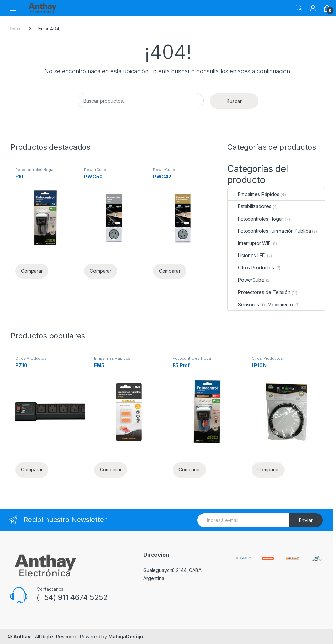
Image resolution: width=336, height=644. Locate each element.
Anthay (22, 636)
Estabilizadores (250, 206)
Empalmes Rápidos (254, 194)
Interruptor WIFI (250, 243)
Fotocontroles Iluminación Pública (269, 231)
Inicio (16, 29)
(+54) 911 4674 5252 (72, 597)
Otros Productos (251, 268)
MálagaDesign (126, 636)
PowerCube (95, 170)
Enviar (306, 520)
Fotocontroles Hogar (35, 170)
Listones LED (247, 255)
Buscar (299, 8)
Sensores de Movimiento (260, 304)
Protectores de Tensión (259, 292)
